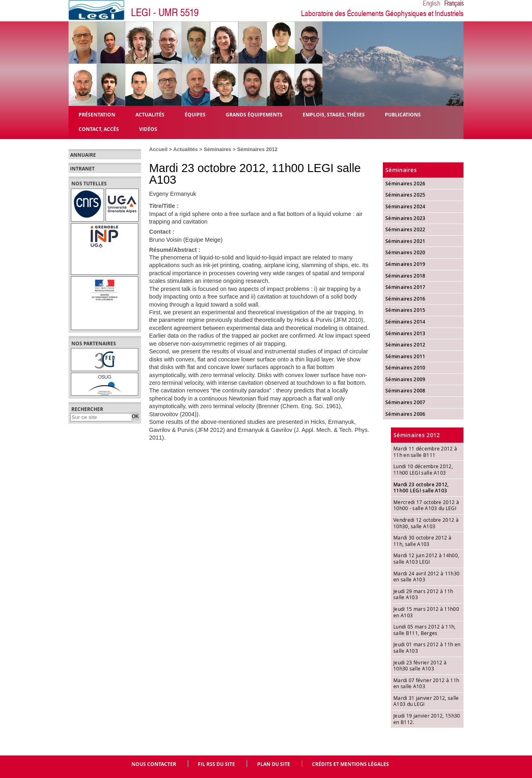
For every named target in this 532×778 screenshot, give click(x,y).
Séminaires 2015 (405, 310)
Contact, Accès (99, 129)
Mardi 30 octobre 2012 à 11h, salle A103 (422, 541)
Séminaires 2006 (405, 414)
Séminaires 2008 (405, 391)
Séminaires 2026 (405, 184)
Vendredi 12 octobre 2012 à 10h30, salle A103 (426, 523)
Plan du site (274, 764)
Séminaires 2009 (405, 379)
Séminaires (217, 149)
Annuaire (83, 155)
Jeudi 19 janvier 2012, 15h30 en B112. (427, 719)
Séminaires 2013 (405, 333)
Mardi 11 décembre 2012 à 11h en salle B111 (425, 452)
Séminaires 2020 (405, 252)
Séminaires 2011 (405, 356)
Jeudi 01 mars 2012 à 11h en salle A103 (427, 647)
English (431, 4)
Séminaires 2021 (405, 241)
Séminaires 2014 (405, 322)
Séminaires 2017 (405, 287)
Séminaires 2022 (405, 229)
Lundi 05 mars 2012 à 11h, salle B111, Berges (425, 630)
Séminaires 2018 (405, 276)
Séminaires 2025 (405, 195)
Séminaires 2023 (405, 218)
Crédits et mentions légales (350, 764)
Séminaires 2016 (405, 299)
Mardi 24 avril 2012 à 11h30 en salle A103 (426, 577)
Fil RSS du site (216, 764)
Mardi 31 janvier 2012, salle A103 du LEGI (426, 701)
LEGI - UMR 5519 (165, 13)
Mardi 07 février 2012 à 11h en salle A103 (426, 683)
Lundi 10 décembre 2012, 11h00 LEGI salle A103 (423, 469)
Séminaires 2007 (405, 402)
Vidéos (148, 129)
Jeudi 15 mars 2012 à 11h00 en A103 (426, 612)
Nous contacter (154, 764)
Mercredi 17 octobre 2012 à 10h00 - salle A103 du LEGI (426, 505)
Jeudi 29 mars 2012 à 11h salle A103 (423, 594)
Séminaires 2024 (405, 206)
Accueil (158, 149)
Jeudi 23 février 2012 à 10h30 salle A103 (420, 666)
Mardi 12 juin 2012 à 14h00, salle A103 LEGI (426, 558)
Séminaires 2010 (405, 368)
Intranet (82, 169)
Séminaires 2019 (405, 264)
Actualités (186, 149)
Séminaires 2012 (257, 149)
